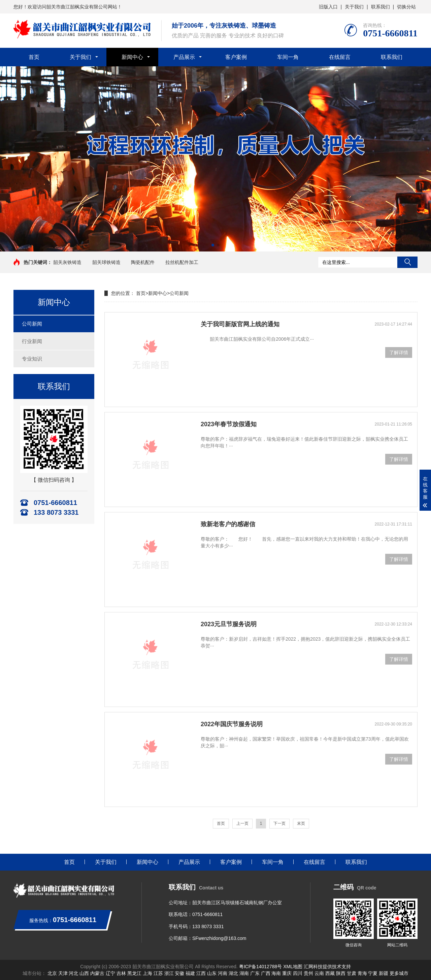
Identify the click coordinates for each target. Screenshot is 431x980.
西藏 (330, 973)
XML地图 (293, 967)
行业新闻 (32, 341)
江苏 (158, 973)
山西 (84, 973)
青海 (362, 973)
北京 (52, 973)
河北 (73, 973)
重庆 (287, 973)
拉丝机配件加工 (182, 262)
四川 (298, 973)
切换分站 (406, 7)
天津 (63, 973)
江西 (201, 973)
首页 (34, 57)
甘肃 (352, 973)
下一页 (279, 823)
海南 (276, 973)
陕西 (341, 973)
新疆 (384, 973)
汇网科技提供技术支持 (327, 967)
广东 (255, 973)
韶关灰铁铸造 (67, 262)
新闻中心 (132, 57)
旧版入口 (328, 7)
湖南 (244, 973)
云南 (319, 973)
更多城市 (399, 973)
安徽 (179, 973)
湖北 (233, 973)
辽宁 (110, 973)
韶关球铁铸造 (106, 262)
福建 (190, 973)
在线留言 (340, 57)
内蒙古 (97, 973)
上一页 (242, 823)
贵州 (308, 973)
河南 (223, 973)
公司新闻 (32, 324)
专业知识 (32, 359)
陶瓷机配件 (143, 262)
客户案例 (236, 57)
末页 (301, 823)
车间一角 (288, 57)
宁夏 (373, 973)
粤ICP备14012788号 (261, 967)
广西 (266, 973)
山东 (212, 973)
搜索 (407, 262)
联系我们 (380, 7)
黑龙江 (134, 973)
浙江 (169, 973)
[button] (213, 245)
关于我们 (354, 7)
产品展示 (184, 57)
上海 (147, 973)
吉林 (121, 973)
